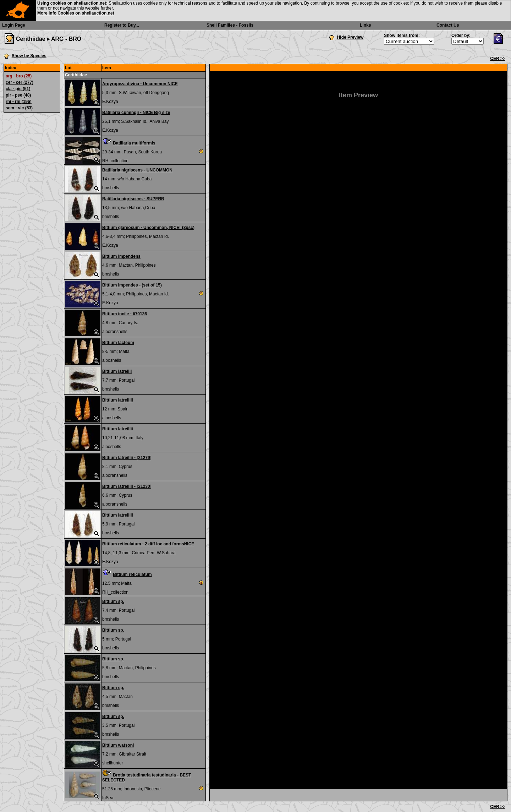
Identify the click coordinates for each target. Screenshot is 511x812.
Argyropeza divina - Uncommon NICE (140, 84)
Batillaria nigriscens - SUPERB (133, 199)
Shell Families (221, 25)
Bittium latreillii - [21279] (127, 458)
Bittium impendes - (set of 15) (132, 285)
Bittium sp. (113, 601)
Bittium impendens (121, 256)
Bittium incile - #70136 (125, 314)
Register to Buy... (122, 25)
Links (365, 25)
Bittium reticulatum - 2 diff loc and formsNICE (148, 544)
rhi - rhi (19, 102)
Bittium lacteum (118, 343)
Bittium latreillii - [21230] (127, 486)
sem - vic (19, 108)
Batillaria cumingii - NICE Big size (136, 113)
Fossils (246, 25)
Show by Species (29, 56)
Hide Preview (350, 37)
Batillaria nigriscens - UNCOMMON (137, 170)
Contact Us (448, 25)
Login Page (14, 25)
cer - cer (20, 82)
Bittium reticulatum (132, 574)
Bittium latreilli (117, 371)
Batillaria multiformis (134, 143)
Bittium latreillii (118, 400)
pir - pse (18, 95)
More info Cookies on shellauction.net (76, 13)
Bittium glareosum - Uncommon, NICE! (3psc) (148, 228)
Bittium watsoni (118, 745)
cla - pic (18, 89)
